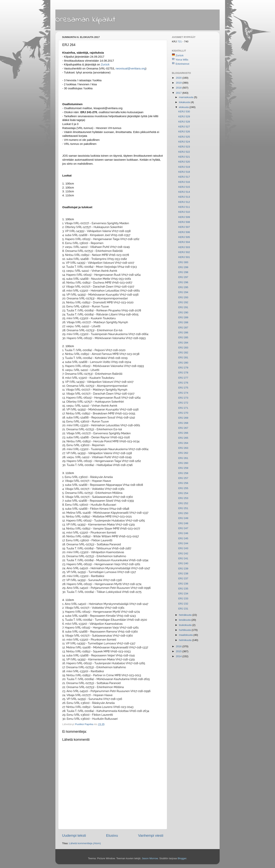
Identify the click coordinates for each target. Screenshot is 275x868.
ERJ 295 (183, 287)
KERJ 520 (184, 162)
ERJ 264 (183, 443)
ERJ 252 (183, 503)
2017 (179, 93)
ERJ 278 (183, 373)
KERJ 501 (184, 257)
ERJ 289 (183, 317)
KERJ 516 (184, 182)
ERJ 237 (183, 578)
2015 (179, 651)
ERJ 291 (183, 307)
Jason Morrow (150, 858)
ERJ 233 (183, 598)
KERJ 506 (184, 232)
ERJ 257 (183, 478)
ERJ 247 (183, 528)
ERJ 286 (183, 332)
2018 (179, 88)
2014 (179, 656)
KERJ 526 (184, 132)
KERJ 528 (184, 122)
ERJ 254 (183, 493)
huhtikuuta (185, 630)
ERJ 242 (183, 553)
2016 (179, 646)
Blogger (182, 858)
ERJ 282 (183, 353)
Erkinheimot (182, 64)
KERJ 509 (184, 217)
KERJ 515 (184, 187)
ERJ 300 (183, 262)
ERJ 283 (183, 348)
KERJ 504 (184, 242)
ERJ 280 (183, 363)
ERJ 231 (183, 609)
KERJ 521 (184, 157)
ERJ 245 (183, 538)
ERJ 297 (183, 277)
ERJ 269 (183, 418)
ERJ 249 (183, 518)
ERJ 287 (183, 328)
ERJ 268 (183, 423)
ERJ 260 (183, 463)
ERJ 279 (183, 368)
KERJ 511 (184, 207)
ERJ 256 (183, 483)
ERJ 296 (183, 282)
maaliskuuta (186, 635)
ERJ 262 (183, 453)
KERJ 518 (184, 172)
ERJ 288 (183, 322)
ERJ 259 (183, 468)
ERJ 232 (183, 604)
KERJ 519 (184, 167)
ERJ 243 (183, 548)
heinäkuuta (186, 615)
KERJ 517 (184, 177)
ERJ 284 (183, 343)
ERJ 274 (183, 393)
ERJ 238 (183, 573)
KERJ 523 (184, 147)
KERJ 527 (184, 127)
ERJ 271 (183, 408)
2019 (179, 83)
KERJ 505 (184, 237)
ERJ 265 (183, 438)
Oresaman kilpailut (85, 20)
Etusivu (112, 835)
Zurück (105, 64)
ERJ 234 (183, 594)
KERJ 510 (184, 212)
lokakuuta (185, 102)
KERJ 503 (184, 247)
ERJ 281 (183, 357)
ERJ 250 (183, 513)
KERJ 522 (184, 152)
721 (180, 42)
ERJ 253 (183, 498)
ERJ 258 (183, 473)
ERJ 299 (183, 267)
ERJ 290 (183, 312)
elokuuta (184, 107)
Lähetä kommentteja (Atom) (85, 843)
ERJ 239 (183, 569)
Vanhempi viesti (151, 835)
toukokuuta (186, 625)
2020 (179, 78)
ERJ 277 (183, 378)
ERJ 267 (183, 428)
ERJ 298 (183, 272)
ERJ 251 (183, 508)
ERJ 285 (183, 337)
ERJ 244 (183, 543)
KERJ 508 (184, 222)
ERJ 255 (183, 488)
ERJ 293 (183, 297)
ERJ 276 (183, 383)
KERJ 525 (184, 137)
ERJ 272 (183, 403)
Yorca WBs (182, 60)
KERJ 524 (184, 142)
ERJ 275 (183, 388)
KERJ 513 (184, 197)
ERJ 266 (183, 433)
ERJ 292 (183, 302)
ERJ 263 (183, 448)
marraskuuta (186, 97)
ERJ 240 (183, 563)
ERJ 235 (183, 589)
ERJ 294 (183, 292)
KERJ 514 (184, 192)
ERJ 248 (183, 523)
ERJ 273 (183, 398)
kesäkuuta (185, 620)
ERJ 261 (183, 458)
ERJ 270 (183, 413)
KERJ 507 (184, 227)
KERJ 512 (184, 202)
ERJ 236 (183, 584)
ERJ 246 (183, 533)
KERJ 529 (184, 116)
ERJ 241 (183, 558)
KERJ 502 (184, 252)
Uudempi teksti (74, 835)
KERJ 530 (184, 112)
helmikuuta (186, 640)
